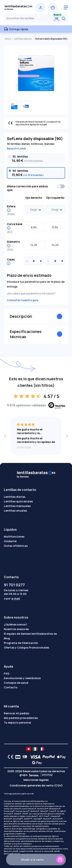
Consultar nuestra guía (23, 300)
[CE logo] (10, 757)
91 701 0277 (14, 585)
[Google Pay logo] (36, 763)
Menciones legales (36, 780)
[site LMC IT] (35, 749)
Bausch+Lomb (16, 148)
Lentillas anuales (15, 511)
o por (12, 598)
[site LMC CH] (29, 749)
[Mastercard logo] (24, 757)
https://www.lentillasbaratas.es (18, 806)
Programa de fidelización (21, 643)
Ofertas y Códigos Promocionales (26, 647)
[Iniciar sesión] (41, 8)
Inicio (8, 39)
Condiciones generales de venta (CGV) (36, 785)
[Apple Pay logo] (60, 757)
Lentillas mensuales (17, 506)
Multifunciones (14, 537)
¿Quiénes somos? (16, 624)
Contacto (11, 687)
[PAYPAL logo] (48, 757)
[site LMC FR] (42, 749)
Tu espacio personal (17, 722)
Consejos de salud (16, 683)
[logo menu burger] (66, 8)
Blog (7, 638)
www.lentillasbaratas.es (15, 831)
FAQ (7, 673)
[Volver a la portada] (19, 8)
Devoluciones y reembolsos (22, 678)
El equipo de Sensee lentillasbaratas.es (30, 634)
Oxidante (10, 541)
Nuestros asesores (16, 629)
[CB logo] (17, 757)
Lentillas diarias (23, 39)
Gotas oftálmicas (16, 546)
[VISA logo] (34, 757)
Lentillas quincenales (18, 501)
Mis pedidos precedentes (21, 718)
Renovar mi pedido (17, 713)
